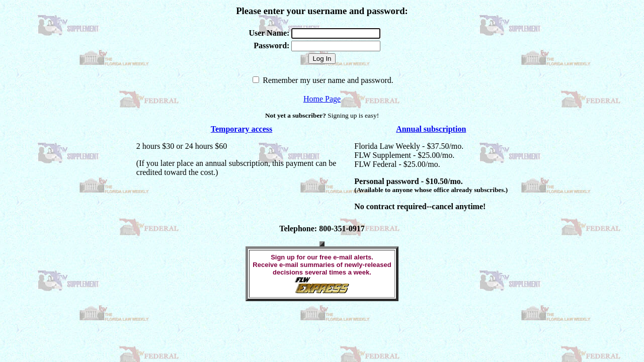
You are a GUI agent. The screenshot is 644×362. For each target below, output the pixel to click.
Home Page (322, 99)
